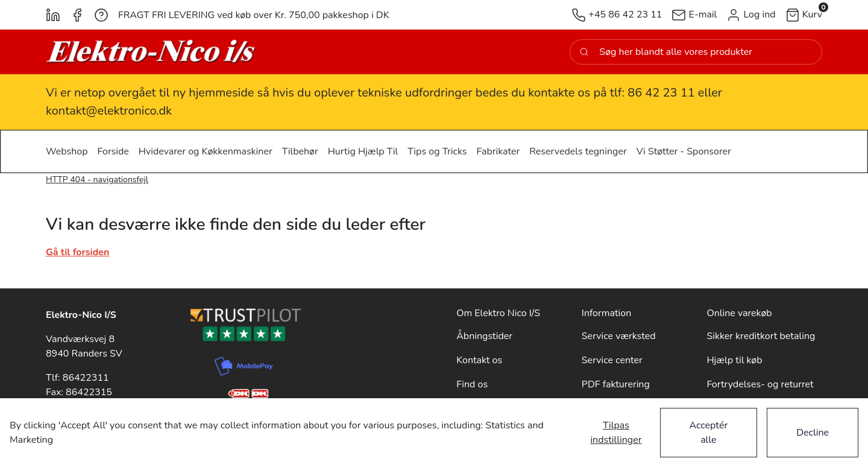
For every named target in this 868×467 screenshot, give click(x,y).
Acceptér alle (709, 433)
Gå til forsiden (77, 252)
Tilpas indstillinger (616, 433)
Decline (813, 433)
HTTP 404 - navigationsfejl (97, 179)
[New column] (151, 52)
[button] (751, 15)
